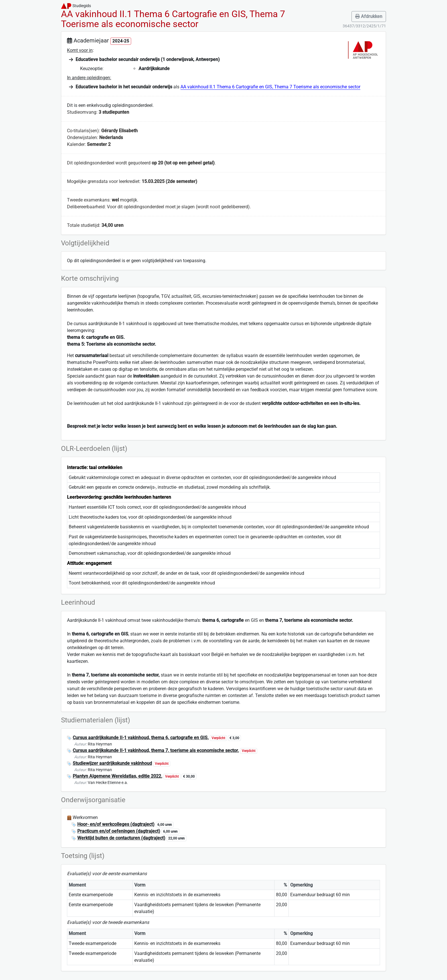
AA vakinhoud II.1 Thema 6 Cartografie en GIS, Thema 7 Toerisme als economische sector (270, 87)
